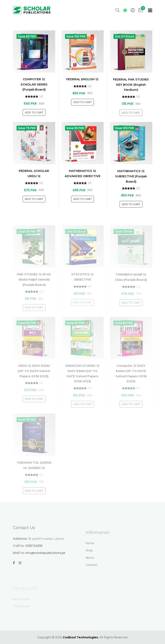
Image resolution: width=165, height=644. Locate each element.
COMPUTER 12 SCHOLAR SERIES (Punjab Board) (34, 88)
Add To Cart (34, 116)
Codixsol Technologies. (81, 637)
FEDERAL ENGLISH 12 (82, 83)
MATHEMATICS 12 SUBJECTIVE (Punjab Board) (131, 180)
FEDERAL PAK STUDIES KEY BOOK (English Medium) (131, 88)
